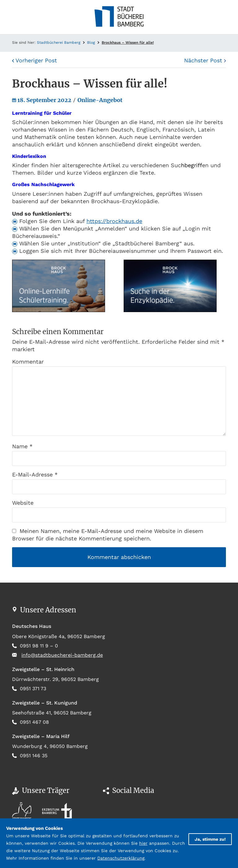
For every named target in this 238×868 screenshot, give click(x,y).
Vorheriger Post (35, 60)
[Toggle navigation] (17, 17)
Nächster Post (205, 60)
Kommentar (28, 362)
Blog (91, 43)
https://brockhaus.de (114, 221)
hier (143, 843)
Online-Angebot (100, 100)
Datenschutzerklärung (121, 858)
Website (23, 503)
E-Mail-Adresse (35, 474)
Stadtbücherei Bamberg (59, 43)
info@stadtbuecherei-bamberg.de (62, 655)
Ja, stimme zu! (210, 839)
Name (22, 446)
